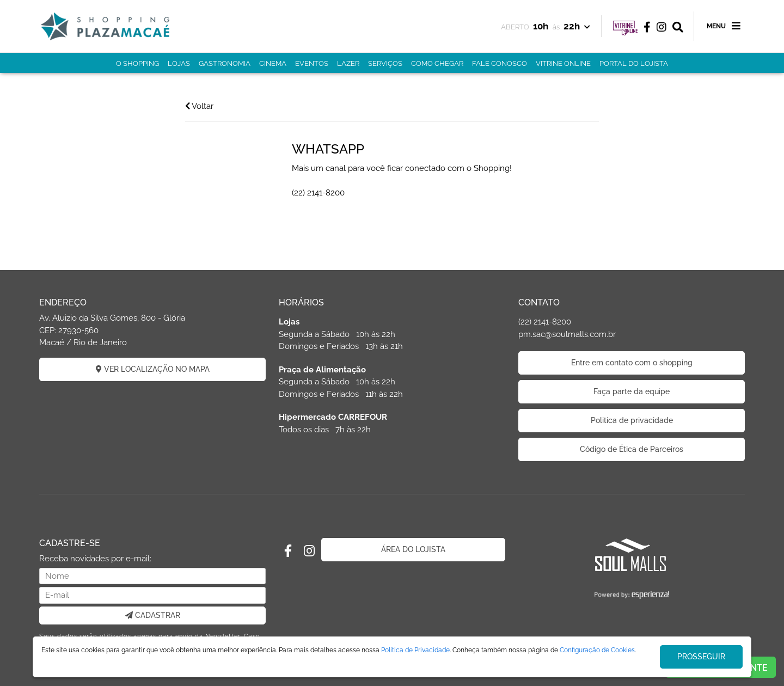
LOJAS (179, 63)
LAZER (348, 63)
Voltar (199, 106)
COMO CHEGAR (437, 63)
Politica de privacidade (632, 420)
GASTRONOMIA (225, 63)
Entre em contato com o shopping (632, 363)
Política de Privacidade (415, 650)
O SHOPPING (137, 63)
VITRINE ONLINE (563, 63)
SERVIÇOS (385, 63)
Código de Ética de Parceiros (632, 449)
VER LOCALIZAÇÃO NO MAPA (153, 369)
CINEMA (273, 63)
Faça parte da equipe (632, 391)
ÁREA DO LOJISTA (413, 549)
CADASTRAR (153, 615)
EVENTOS (312, 63)
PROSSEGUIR (701, 657)
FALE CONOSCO (500, 63)
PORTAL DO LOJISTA (634, 63)
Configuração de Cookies (597, 650)
